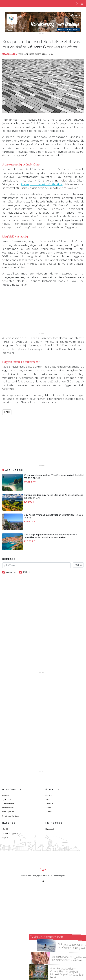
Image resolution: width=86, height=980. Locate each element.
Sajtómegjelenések (11, 816)
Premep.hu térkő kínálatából (42, 184)
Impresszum (8, 808)
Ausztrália (50, 812)
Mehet (78, 565)
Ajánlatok (7, 799)
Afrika (48, 808)
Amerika (49, 804)
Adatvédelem (8, 804)
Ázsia (48, 799)
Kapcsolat (50, 829)
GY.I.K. (5, 829)
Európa (49, 795)
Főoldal (6, 795)
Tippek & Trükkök (10, 833)
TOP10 (5, 837)
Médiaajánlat (8, 812)
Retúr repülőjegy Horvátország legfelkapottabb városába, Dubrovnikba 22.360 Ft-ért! (50, 536)
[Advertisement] (43, 311)
